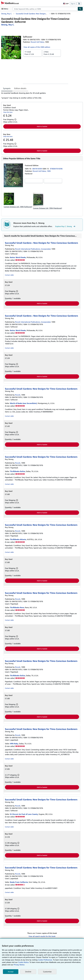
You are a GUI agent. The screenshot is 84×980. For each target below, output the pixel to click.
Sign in (73, 4)
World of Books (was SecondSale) (23, 403)
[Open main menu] (5, 9)
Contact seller (9, 275)
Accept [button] (11, 972)
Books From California (19, 882)
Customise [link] (47, 972)
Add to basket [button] (42, 126)
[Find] (80, 9)
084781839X (37, 169)
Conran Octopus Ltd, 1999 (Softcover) (18, 207)
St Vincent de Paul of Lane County (24, 814)
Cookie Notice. (24, 962)
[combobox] (45, 9)
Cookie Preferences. (45, 960)
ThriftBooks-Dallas (18, 471)
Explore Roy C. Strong (66, 226)
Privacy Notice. (19, 965)
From (33, 53)
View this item (8, 112)
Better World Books (18, 257)
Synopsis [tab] (7, 88)
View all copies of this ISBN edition (37, 47)
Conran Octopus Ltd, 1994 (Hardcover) (47, 208)
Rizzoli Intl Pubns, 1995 (42, 171)
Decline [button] (28, 972)
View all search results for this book (42, 936)
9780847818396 (56, 169)
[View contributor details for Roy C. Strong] (8, 25)
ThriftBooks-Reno (17, 607)
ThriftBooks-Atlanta (18, 539)
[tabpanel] (41, 95)
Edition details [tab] (20, 88)
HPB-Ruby (14, 744)
